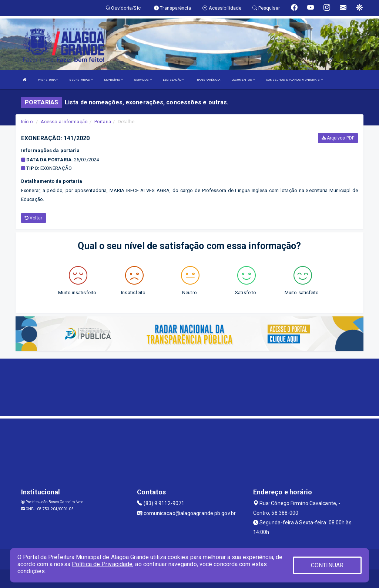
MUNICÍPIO (113, 80)
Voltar (33, 218)
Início (27, 122)
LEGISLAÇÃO (173, 80)
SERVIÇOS (143, 80)
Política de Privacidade (102, 564)
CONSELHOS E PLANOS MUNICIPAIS (294, 80)
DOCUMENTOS (243, 80)
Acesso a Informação (64, 122)
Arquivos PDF (338, 138)
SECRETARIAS (81, 80)
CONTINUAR (327, 565)
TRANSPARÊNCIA (208, 80)
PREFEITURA (48, 80)
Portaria (103, 122)
